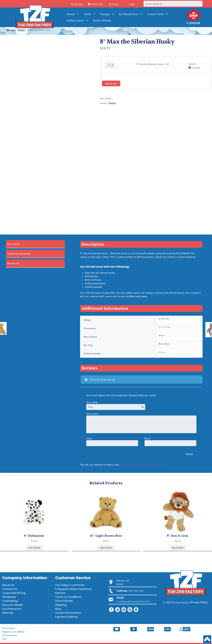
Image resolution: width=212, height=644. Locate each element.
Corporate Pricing (14, 593)
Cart (4, 639)
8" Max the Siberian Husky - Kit (153, 64)
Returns (60, 593)
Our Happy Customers (70, 585)
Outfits (88, 14)
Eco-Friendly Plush (129, 14)
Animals (71, 14)
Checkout (114, 4)
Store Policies (64, 601)
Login (132, 4)
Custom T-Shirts (155, 14)
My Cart (95, 4)
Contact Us (10, 589)
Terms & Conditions (68, 597)
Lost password (10, 635)
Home (13, 30)
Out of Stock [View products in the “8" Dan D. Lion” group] (178, 548)
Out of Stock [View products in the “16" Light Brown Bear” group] (106, 548)
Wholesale (9, 597)
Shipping (61, 605)
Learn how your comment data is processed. (143, 465)
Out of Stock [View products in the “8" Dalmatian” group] (34, 548)
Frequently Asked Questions (73, 589)
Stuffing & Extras (75, 20)
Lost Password (12, 609)
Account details (13, 605)
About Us (8, 585)
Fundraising (10, 601)
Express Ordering (102, 20)
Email (148, 438)
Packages (105, 14)
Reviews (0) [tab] (13, 263)
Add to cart (111, 83)
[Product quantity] (110, 65)
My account (8, 628)
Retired (112, 103)
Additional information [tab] (19, 254)
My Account (77, 4)
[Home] (34, 17)
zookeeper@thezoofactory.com (133, 602)
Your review (93, 414)
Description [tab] (13, 244)
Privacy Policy (199, 602)
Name (90, 438)
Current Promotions (68, 613)
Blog (58, 609)
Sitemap (8, 613)
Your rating (93, 402)
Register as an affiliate (13, 632)
